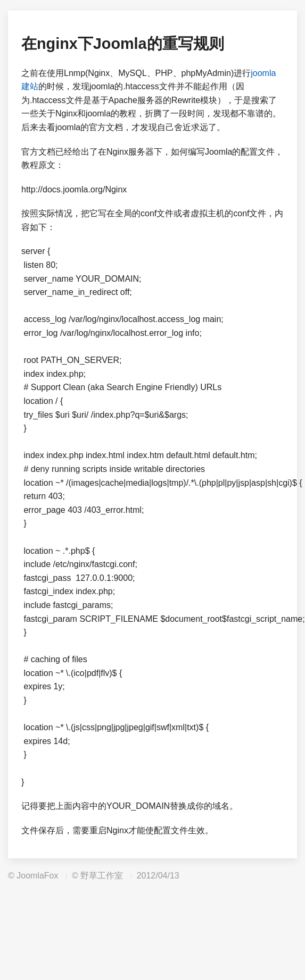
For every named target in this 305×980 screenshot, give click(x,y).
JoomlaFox (37, 876)
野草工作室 (102, 876)
